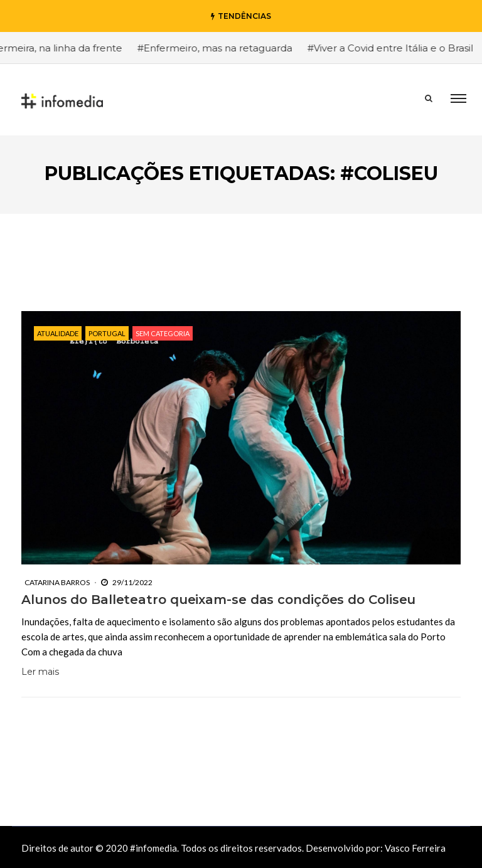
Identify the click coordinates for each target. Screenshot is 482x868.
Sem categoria (163, 333)
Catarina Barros (57, 582)
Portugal (107, 333)
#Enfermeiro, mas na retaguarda (220, 48)
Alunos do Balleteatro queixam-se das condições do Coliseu (218, 600)
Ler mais (40, 672)
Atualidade (58, 333)
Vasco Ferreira (415, 848)
